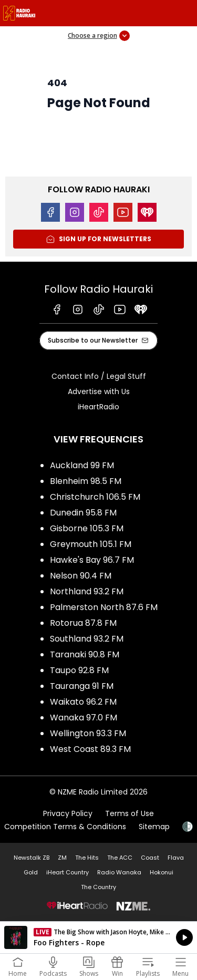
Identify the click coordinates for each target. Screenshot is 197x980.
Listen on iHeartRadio (98, 937)
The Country (98, 887)
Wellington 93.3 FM (88, 733)
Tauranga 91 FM (82, 686)
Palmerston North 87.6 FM (104, 607)
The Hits (87, 858)
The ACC (120, 858)
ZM (62, 858)
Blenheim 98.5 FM (86, 481)
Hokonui (162, 872)
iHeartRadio (98, 407)
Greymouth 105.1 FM (91, 544)
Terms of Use (129, 813)
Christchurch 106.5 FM (95, 497)
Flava (176, 858)
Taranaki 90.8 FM (85, 654)
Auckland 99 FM (82, 465)
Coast (150, 858)
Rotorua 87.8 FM (83, 623)
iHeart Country (68, 872)
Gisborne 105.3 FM (87, 528)
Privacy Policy (68, 813)
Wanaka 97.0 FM (84, 718)
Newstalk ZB (32, 858)
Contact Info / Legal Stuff (99, 376)
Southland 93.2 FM (87, 639)
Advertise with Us (99, 391)
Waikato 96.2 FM (83, 702)
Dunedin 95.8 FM (83, 513)
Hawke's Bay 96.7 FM (92, 560)
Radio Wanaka (119, 872)
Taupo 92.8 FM (79, 670)
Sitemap (154, 827)
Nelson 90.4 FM (81, 576)
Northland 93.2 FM (87, 591)
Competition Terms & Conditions (65, 827)
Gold (31, 872)
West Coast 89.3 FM (90, 749)
